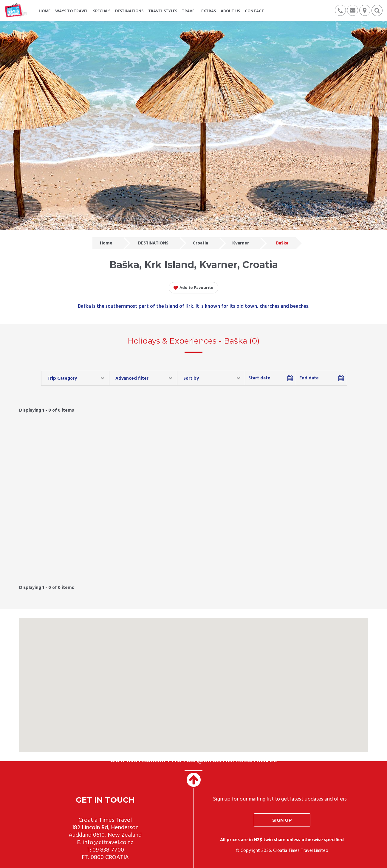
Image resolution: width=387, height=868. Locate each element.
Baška (282, 243)
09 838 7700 (108, 850)
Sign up (282, 820)
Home (106, 243)
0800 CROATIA (110, 858)
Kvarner (241, 243)
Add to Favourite (194, 288)
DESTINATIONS (153, 243)
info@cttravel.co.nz (108, 843)
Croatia (200, 243)
